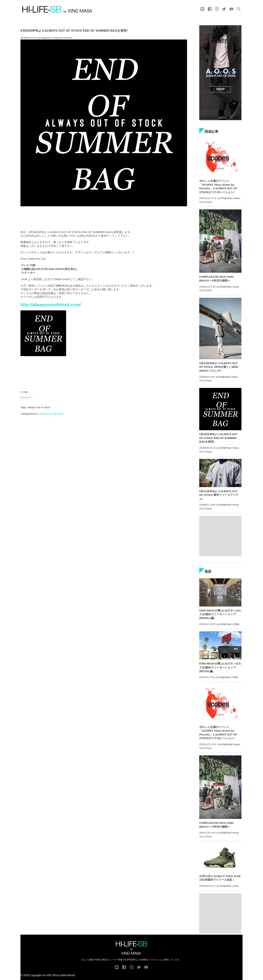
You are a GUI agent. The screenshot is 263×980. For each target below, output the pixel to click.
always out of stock (39, 407)
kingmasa (46, 38)
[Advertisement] (104, 217)
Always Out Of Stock (51, 414)
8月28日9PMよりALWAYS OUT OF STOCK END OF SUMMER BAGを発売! (74, 31)
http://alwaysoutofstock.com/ (51, 305)
